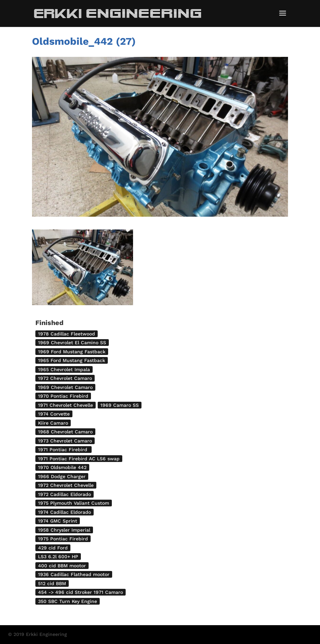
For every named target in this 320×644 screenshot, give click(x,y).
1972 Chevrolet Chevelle (66, 485)
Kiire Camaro (53, 423)
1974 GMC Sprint (58, 521)
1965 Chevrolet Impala (64, 369)
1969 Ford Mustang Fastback (72, 352)
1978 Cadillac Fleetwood (67, 334)
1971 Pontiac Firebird (63, 450)
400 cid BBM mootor (62, 566)
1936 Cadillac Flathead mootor (74, 574)
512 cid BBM (52, 583)
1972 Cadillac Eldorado (65, 494)
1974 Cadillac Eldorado (65, 512)
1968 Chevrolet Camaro (65, 432)
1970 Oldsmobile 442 (62, 467)
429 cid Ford (53, 548)
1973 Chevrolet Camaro (65, 441)
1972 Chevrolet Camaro (65, 378)
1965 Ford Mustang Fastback (72, 360)
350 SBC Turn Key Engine (68, 601)
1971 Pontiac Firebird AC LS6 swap (79, 459)
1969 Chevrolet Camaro (65, 387)
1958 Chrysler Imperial (64, 530)
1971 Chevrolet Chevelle (66, 405)
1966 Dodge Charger (62, 476)
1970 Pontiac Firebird (63, 396)
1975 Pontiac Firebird (63, 539)
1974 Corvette (54, 414)
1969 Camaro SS (120, 405)
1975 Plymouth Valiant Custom (74, 503)
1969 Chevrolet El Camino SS (72, 343)
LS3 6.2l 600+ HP (58, 557)
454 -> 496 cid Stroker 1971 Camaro (81, 592)
